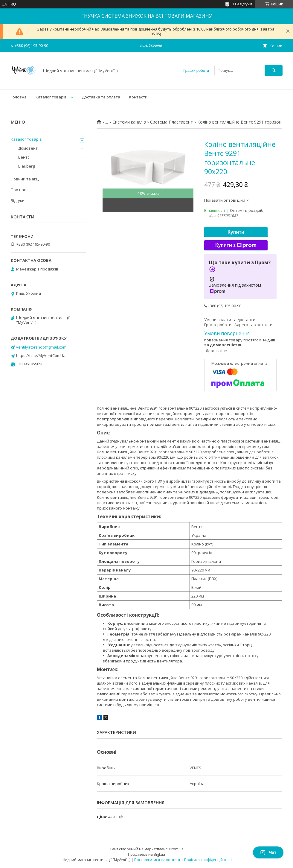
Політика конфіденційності (208, 860)
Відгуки (18, 200)
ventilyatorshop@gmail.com (41, 347)
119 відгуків (242, 4)
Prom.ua (176, 849)
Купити (236, 232)
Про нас (18, 190)
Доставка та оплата (101, 97)
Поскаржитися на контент (157, 860)
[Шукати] (274, 70)
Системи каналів (129, 122)
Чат (268, 852)
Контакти (138, 97)
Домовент (28, 148)
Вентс (24, 157)
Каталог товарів (51, 97)
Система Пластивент (171, 122)
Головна (19, 97)
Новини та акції (26, 179)
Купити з (236, 245)
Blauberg (26, 166)
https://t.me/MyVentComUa (41, 355)
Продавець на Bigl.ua (146, 854)
